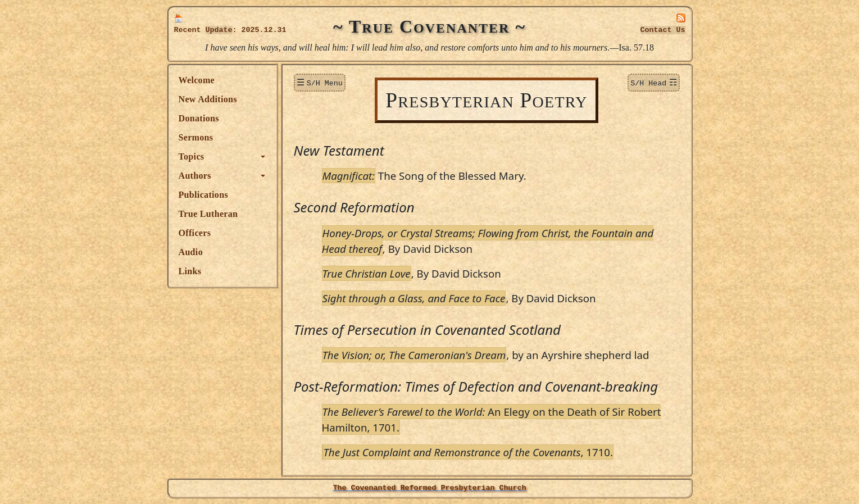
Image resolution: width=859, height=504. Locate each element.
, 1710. (469, 452)
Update (219, 30)
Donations (199, 118)
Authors (195, 176)
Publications (203, 195)
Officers (195, 233)
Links (190, 271)
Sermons (196, 137)
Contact (663, 30)
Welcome (197, 80)
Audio (191, 252)
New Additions (208, 99)
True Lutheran (208, 214)
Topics (192, 156)
